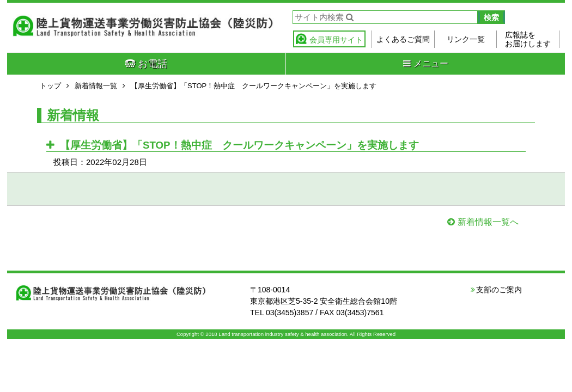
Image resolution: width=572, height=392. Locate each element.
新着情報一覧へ (488, 222)
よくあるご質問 (403, 39)
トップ (50, 86)
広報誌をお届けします (528, 39)
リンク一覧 (466, 39)
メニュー (426, 63)
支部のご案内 (499, 290)
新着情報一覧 (96, 86)
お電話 (146, 64)
